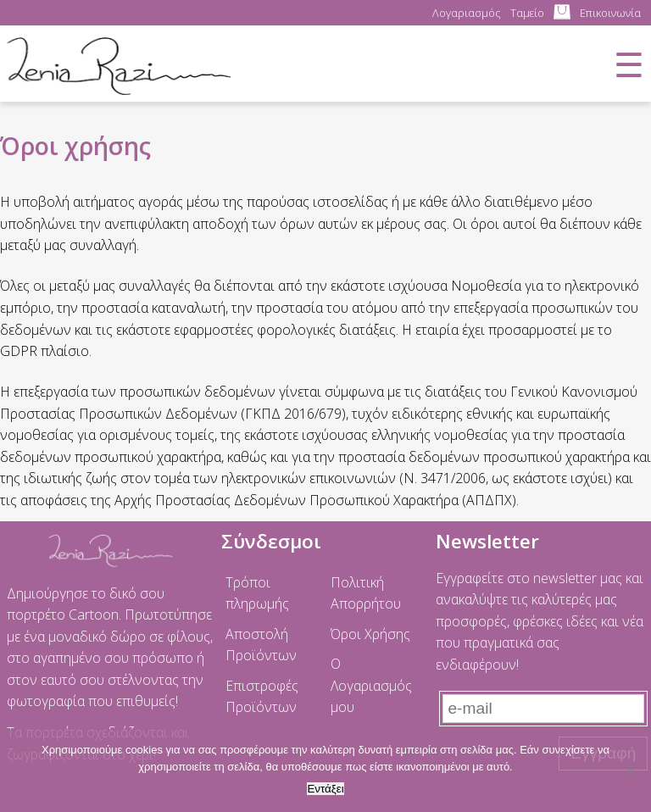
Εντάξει (325, 789)
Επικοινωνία (610, 13)
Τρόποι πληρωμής (257, 593)
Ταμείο (527, 13)
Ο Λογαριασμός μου (371, 685)
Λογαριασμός (467, 13)
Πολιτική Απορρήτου (366, 593)
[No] (630, 770)
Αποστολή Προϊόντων (261, 645)
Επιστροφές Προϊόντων (262, 697)
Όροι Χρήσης (370, 634)
